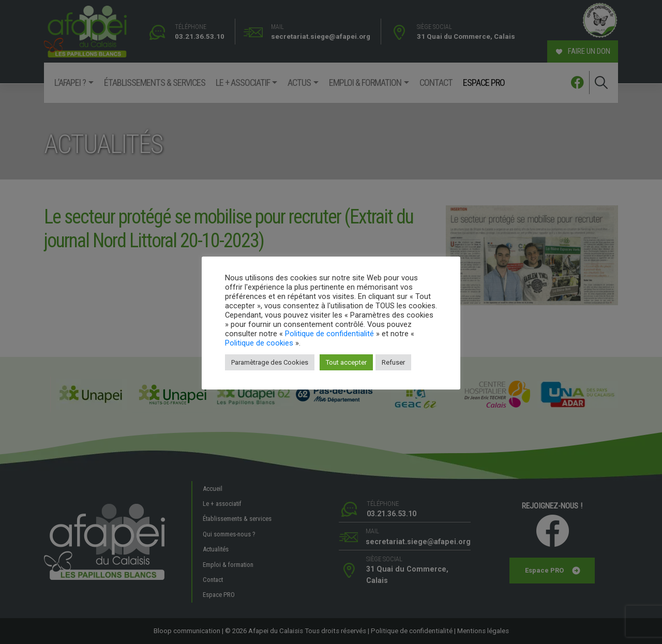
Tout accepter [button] (346, 362)
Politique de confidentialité (329, 334)
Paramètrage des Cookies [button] (270, 362)
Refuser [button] (393, 362)
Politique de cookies (259, 343)
